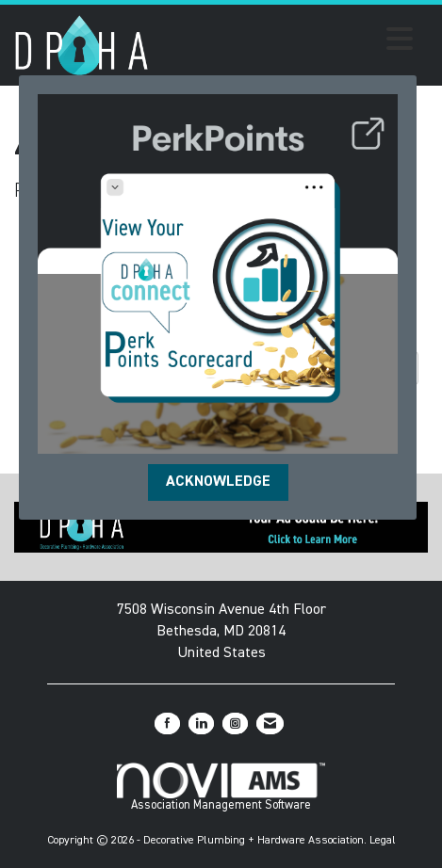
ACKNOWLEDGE (218, 482)
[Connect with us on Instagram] (235, 723)
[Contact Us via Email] (270, 723)
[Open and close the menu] (286, 42)
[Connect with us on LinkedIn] (201, 723)
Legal (383, 841)
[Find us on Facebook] (167, 723)
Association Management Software (221, 787)
